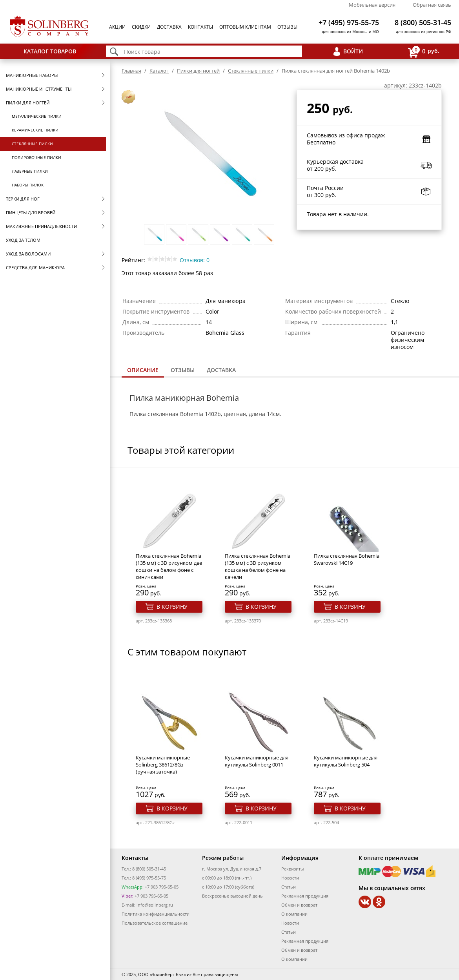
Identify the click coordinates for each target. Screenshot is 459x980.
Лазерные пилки (30, 171)
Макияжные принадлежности (41, 226)
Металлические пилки (37, 116)
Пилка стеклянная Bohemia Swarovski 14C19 (347, 559)
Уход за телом (23, 240)
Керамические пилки (35, 130)
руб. (424, 52)
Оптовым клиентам (245, 27)
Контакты (200, 27)
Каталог (159, 71)
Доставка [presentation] (221, 370)
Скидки (141, 27)
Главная (131, 71)
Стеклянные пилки (32, 144)
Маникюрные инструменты (39, 89)
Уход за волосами (28, 254)
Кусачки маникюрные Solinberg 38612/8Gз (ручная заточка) (163, 765)
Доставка (169, 27)
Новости (290, 878)
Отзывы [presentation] (183, 370)
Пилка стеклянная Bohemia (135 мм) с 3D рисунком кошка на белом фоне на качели (258, 566)
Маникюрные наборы (32, 75)
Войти (353, 51)
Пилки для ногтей (28, 103)
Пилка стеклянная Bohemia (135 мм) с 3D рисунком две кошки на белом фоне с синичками (169, 566)
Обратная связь (432, 5)
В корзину (172, 607)
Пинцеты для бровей (31, 213)
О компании (294, 914)
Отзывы (287, 27)
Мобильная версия (372, 5)
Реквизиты (292, 869)
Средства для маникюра (35, 267)
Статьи (289, 887)
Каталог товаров (50, 51)
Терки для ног (23, 199)
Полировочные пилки (36, 157)
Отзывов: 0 (195, 260)
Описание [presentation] (143, 370)
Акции (117, 27)
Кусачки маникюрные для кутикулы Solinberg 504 (346, 761)
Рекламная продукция (305, 896)
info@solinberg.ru (155, 905)
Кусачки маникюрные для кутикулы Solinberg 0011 (257, 761)
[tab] (143, 371)
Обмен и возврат (299, 905)
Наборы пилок (28, 185)
